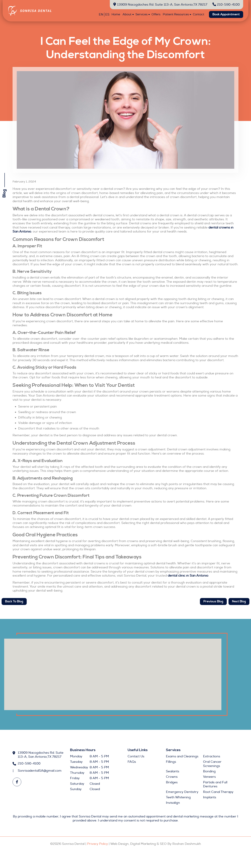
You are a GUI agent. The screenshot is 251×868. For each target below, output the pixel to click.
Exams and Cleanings (182, 758)
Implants (210, 799)
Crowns (172, 778)
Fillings (171, 763)
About (127, 14)
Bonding (209, 773)
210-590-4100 (226, 5)
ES (107, 15)
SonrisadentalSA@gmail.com (40, 772)
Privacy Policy (98, 844)
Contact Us (136, 758)
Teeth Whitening (178, 799)
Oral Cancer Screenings (212, 765)
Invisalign (173, 804)
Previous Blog (217, 601)
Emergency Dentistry (182, 793)
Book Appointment (226, 14)
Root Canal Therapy (218, 793)
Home (116, 14)
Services (141, 14)
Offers (156, 14)
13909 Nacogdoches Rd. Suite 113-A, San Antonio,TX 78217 (160, 5)
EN (101, 15)
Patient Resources (176, 14)
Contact (199, 14)
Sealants (173, 773)
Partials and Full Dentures (215, 786)
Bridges (172, 784)
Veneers (209, 778)
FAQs (132, 763)
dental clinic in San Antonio (188, 576)
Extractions (212, 758)
